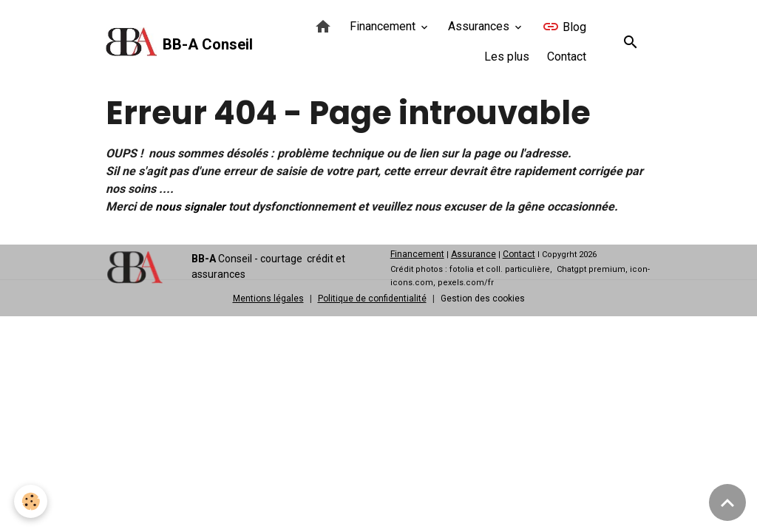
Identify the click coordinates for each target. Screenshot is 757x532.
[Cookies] (31, 501)
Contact (567, 57)
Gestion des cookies (483, 299)
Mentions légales (268, 299)
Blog (564, 27)
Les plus (507, 57)
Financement (384, 26)
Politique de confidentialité (372, 299)
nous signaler (191, 207)
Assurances (480, 26)
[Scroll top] (727, 502)
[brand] (170, 42)
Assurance (473, 254)
